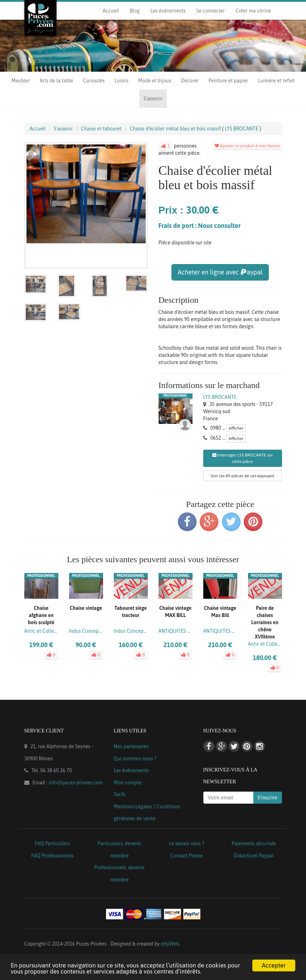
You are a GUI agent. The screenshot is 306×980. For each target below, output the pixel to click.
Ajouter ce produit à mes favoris (247, 146)
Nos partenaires (131, 746)
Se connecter (210, 11)
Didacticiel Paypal (254, 856)
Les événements (168, 11)
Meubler (21, 81)
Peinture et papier (229, 81)
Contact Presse (187, 856)
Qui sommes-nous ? (135, 759)
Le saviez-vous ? (186, 843)
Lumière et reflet (276, 81)
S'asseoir (153, 99)
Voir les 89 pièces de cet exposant (243, 476)
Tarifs (120, 794)
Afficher (236, 428)
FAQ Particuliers (52, 843)
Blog (135, 11)
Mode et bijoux (155, 81)
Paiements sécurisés (254, 843)
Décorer (190, 81)
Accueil (111, 11)
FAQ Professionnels (52, 856)
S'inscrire (268, 798)
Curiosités (94, 81)
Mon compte (128, 783)
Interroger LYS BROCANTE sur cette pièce (243, 458)
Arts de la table (56, 81)
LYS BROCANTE (220, 397)
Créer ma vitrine (253, 11)
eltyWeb (170, 944)
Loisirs (122, 81)
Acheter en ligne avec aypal (220, 272)
